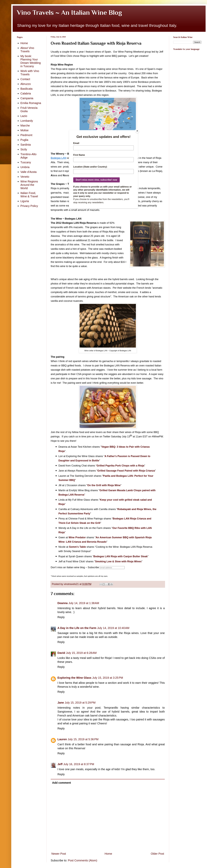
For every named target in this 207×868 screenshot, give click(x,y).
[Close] (137, 131)
